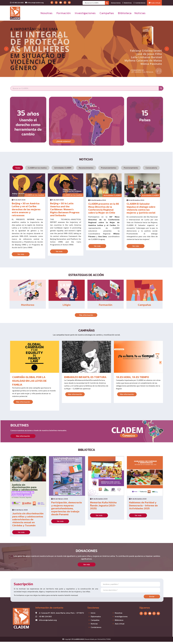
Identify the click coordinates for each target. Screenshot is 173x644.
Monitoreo (19, 305)
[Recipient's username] (94, 3)
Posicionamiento (122, 168)
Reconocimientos (77, 168)
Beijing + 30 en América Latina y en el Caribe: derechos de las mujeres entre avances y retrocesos (17, 209)
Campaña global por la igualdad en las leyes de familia (29, 389)
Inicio (84, 613)
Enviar (161, 596)
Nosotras (47, 13)
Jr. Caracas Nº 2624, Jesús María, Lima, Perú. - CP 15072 (53, 613)
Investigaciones (85, 13)
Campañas (107, 13)
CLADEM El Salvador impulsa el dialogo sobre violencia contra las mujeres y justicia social (132, 208)
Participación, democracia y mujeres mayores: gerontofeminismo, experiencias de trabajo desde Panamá (67, 500)
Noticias (140, 13)
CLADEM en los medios (29, 168)
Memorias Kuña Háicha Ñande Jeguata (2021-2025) (103, 497)
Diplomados (87, 616)
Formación (64, 13)
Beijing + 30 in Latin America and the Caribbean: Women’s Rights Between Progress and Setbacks (56, 209)
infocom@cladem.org (34, 3)
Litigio (58, 305)
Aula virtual (154, 3)
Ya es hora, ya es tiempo (133, 386)
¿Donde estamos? (64, 150)
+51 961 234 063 (17, 3)
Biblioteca (125, 13)
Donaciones (116, 3)
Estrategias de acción (77, 275)
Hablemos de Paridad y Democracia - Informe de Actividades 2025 (143, 497)
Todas (9, 168)
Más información (77, 315)
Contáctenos (140, 3)
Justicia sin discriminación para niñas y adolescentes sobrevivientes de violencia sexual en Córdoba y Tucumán (28, 511)
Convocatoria (143, 168)
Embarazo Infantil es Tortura (85, 386)
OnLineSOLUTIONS (104, 639)
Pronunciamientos (100, 168)
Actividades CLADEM (54, 168)
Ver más (12, 254)
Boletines (128, 3)
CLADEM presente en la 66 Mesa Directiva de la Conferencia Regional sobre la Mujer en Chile (95, 208)
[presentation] (6, 49)
